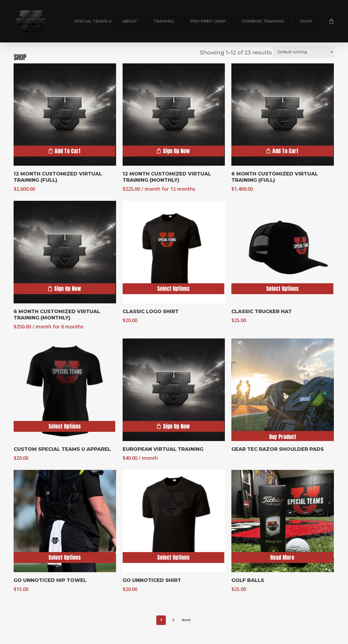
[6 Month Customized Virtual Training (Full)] (283, 115)
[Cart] (331, 21)
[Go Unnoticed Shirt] (174, 521)
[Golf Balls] (283, 521)
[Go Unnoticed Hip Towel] (65, 521)
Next (186, 620)
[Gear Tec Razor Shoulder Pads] (283, 390)
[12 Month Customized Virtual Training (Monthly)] (174, 115)
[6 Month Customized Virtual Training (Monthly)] (65, 252)
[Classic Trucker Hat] (283, 252)
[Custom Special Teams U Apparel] (65, 390)
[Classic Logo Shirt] (174, 252)
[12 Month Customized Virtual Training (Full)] (65, 115)
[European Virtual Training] (174, 390)
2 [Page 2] (173, 620)
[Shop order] (304, 52)
